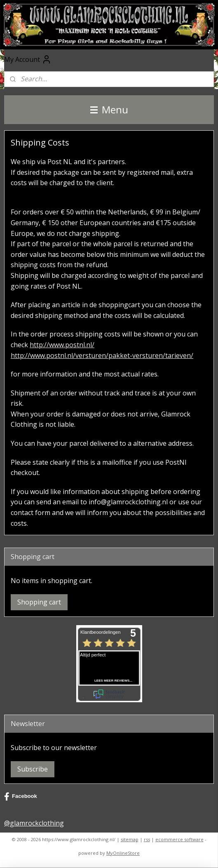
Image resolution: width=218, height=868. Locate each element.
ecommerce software (179, 839)
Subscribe (33, 769)
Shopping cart (39, 602)
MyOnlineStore (123, 853)
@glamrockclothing (34, 823)
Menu (109, 109)
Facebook (21, 797)
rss (147, 839)
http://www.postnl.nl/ (62, 345)
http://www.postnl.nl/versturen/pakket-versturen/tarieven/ (102, 355)
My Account (28, 59)
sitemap (130, 839)
